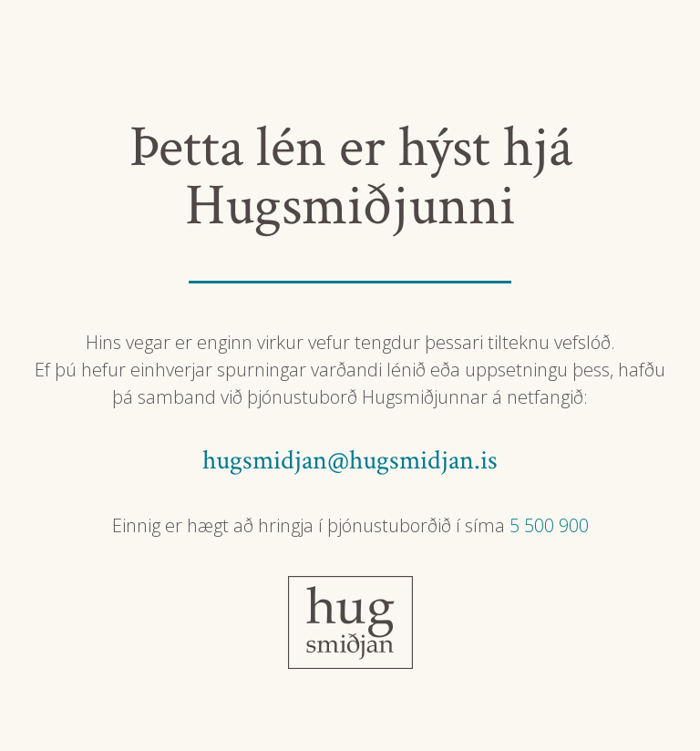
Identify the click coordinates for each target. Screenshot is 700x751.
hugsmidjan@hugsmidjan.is (350, 461)
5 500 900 (549, 525)
